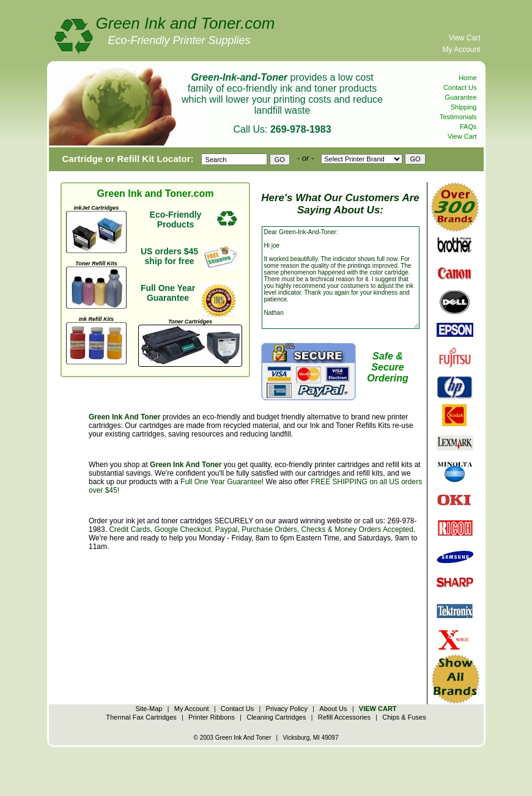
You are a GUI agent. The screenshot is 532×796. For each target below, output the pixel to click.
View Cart (465, 38)
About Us (333, 709)
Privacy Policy (287, 709)
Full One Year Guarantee (221, 482)
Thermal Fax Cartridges (141, 717)
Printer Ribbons (212, 717)
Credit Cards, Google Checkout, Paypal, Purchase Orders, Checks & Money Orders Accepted (261, 529)
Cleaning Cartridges (276, 717)
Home (467, 78)
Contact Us (460, 87)
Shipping (464, 107)
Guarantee (461, 97)
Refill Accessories (344, 717)
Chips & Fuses (404, 717)
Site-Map (149, 709)
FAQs (468, 127)
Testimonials (458, 117)
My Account (461, 50)
